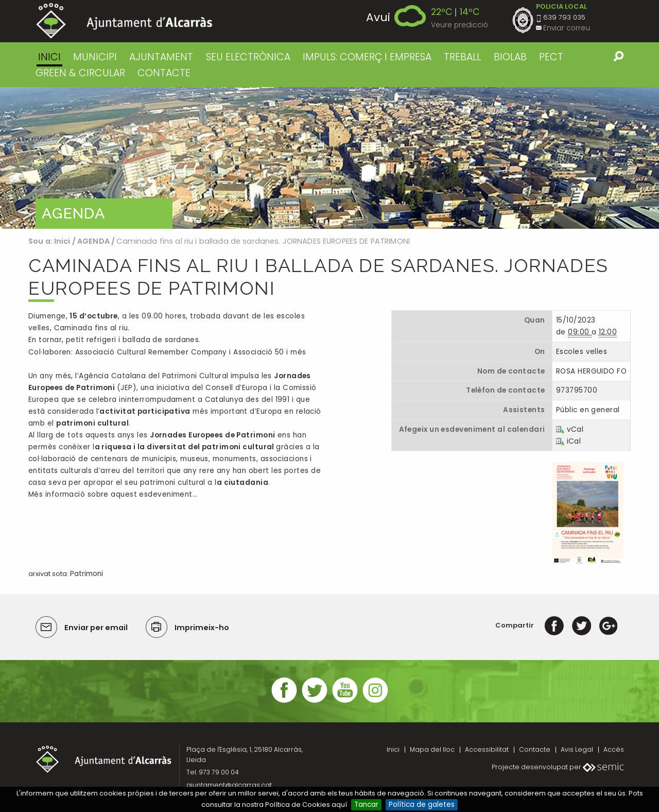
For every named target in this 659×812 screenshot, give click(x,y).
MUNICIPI (95, 57)
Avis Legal (577, 749)
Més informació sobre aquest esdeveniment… (113, 494)
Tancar (366, 805)
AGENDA (93, 241)
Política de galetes (422, 805)
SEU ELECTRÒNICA (248, 57)
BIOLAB (510, 57)
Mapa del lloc (432, 749)
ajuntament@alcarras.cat (229, 785)
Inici (49, 57)
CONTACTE (164, 73)
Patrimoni (86, 574)
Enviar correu (567, 28)
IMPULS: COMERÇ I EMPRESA (367, 57)
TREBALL (462, 57)
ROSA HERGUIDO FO (591, 371)
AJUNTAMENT (161, 57)
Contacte (535, 749)
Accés (614, 749)
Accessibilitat (487, 749)
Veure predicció (459, 25)
